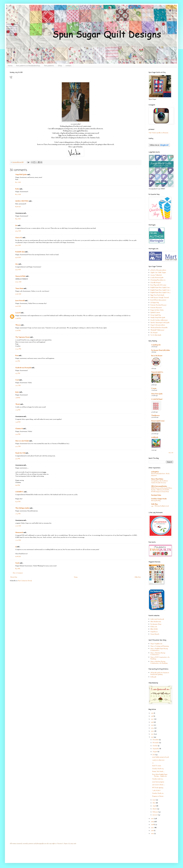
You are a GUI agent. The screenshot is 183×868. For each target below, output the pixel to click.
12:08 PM (18, 318)
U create (154, 388)
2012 (152, 734)
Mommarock (19, 533)
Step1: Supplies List (156, 644)
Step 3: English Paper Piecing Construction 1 (159, 649)
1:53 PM (18, 373)
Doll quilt (153, 677)
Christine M (19, 429)
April (154, 806)
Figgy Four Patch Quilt (157, 295)
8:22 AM (18, 194)
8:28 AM (18, 207)
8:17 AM (18, 182)
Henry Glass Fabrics (157, 479)
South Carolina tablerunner (159, 320)
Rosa (17, 356)
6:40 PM (18, 502)
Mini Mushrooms (156, 622)
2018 (152, 716)
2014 (153, 728)
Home (10, 66)
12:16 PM (18, 331)
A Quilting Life (156, 345)
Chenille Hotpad (155, 283)
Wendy (18, 404)
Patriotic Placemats (156, 308)
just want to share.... (158, 785)
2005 (153, 834)
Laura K (18, 313)
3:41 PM (18, 434)
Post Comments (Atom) (25, 581)
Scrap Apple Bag (156, 315)
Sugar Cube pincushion (158, 325)
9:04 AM (18, 231)
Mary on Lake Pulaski (22, 441)
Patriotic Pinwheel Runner (158, 305)
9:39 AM (18, 270)
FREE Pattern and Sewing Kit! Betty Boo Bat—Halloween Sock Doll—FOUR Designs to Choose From (162, 490)
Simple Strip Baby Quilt (158, 318)
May (154, 803)
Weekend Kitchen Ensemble (159, 328)
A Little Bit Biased (157, 399)
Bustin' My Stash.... (158, 772)
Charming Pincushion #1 (158, 280)
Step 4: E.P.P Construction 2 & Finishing (160, 658)
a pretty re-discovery (158, 760)
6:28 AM (18, 557)
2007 (153, 828)
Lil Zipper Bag (155, 303)
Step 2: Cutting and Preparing (160, 646)
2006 (153, 831)
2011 (152, 737)
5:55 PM (18, 459)
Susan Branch (155, 634)
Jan (16, 225)
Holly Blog (154, 504)
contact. (69, 66)
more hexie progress (158, 782)
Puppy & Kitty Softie (157, 310)
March (155, 809)
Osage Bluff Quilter (21, 175)
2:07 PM (18, 386)
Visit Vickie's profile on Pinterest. (159, 133)
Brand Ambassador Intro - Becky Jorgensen (160, 475)
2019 (152, 713)
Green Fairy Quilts (157, 394)
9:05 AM (18, 245)
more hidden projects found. (161, 757)
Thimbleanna (155, 416)
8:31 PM (18, 569)
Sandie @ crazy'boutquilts (23, 368)
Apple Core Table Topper (158, 273)
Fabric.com (154, 627)
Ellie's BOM (154, 629)
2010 (152, 819)
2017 (153, 719)
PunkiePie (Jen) (20, 252)
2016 (152, 722)
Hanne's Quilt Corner (158, 421)
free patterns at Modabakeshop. (28, 66)
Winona (18, 325)
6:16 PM (18, 485)
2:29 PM (18, 410)
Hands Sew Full (20, 453)
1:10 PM (18, 361)
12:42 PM (18, 349)
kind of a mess (157, 766)
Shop (60, 66)
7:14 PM (18, 514)
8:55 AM (18, 219)
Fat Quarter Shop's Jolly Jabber (161, 350)
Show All (171, 453)
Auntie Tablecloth (156, 275)
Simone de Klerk (20, 276)
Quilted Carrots (155, 313)
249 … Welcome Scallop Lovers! (160, 506)
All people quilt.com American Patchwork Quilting (160, 674)
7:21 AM (18, 540)
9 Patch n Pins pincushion (158, 270)
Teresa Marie (19, 289)
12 (153, 763)
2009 (153, 822)
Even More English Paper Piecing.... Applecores (160, 775)
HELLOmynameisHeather (159, 486)
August (155, 752)
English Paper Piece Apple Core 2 (160, 290)
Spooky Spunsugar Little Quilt (160, 323)
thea (17, 264)
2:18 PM (18, 398)
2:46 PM (18, 422)
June (154, 800)
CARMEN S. (19, 492)
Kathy (17, 189)
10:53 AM (18, 282)
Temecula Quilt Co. (157, 372)
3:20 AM (18, 526)
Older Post (138, 577)
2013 (152, 731)
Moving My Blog (156, 501)
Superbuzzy (154, 632)
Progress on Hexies (158, 796)
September (156, 749)
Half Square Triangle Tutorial (160, 298)
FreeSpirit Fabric (156, 495)
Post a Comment (18, 573)
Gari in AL (19, 238)
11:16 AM (18, 306)
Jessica (17, 392)
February (156, 812)
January (155, 815)
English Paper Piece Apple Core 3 (160, 293)
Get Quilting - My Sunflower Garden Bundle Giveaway (160, 482)
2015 (152, 725)
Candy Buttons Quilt (157, 278)
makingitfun (155, 472)
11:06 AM (18, 294)
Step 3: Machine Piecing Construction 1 (158, 654)
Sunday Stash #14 (158, 769)
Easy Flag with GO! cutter (158, 285)
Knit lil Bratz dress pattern (158, 300)
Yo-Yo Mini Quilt (156, 335)
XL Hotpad (154, 333)
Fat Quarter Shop (156, 624)
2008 (153, 825)
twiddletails (155, 437)
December (156, 740)
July (154, 755)
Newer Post (14, 577)
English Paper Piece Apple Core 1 (160, 288)
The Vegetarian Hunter (23, 337)
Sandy (17, 563)
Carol (17, 380)
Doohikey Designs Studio (159, 499)
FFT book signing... (158, 788)
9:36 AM (18, 257)
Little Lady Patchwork (157, 619)
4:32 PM (18, 446)
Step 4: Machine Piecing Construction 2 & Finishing (159, 662)
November (156, 743)
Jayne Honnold (20, 301)
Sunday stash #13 (158, 779)
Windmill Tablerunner (157, 330)
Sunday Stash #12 (158, 793)
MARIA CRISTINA (22, 201)
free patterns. (49, 66)
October (155, 746)
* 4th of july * (157, 791)
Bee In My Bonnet (157, 356)
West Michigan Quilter (22, 508)
